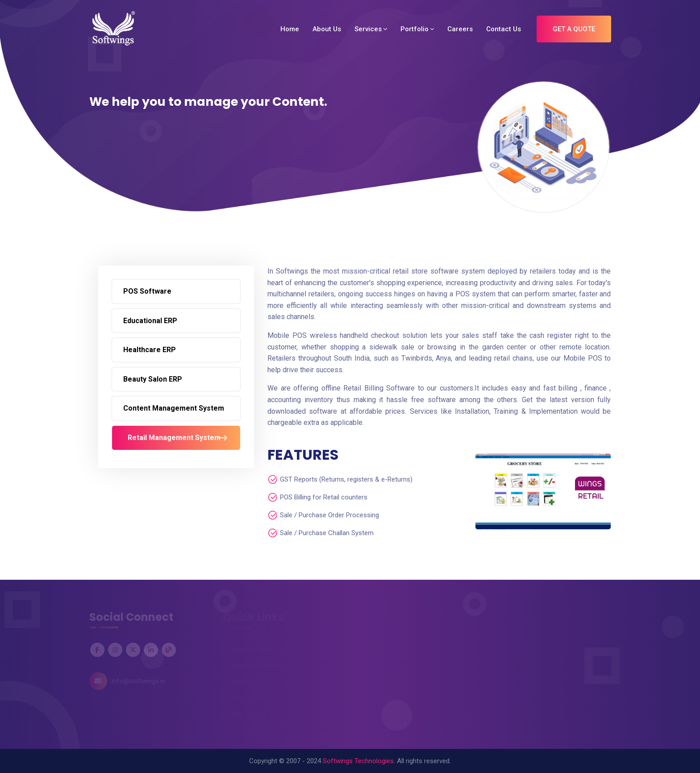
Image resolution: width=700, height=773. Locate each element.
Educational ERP (150, 321)
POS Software (147, 291)
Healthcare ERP (150, 350)
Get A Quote (574, 29)
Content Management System (174, 408)
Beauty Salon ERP (153, 379)
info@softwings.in (138, 681)
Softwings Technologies (358, 761)
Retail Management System (174, 438)
